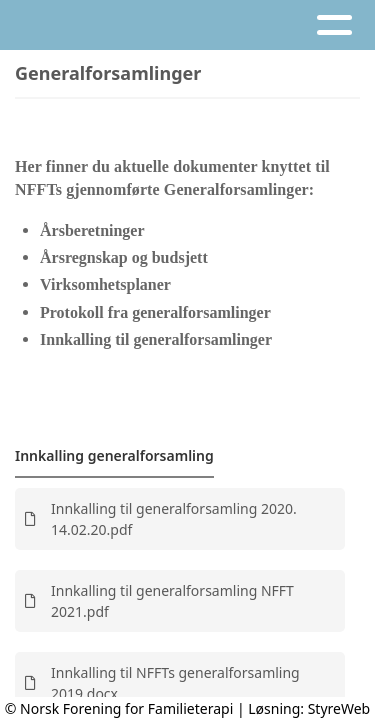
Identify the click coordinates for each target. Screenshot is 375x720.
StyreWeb (339, 708)
